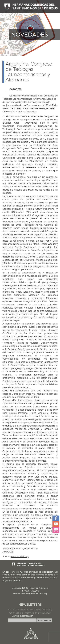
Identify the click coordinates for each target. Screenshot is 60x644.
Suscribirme (44, 620)
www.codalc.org (20, 556)
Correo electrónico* (22, 616)
